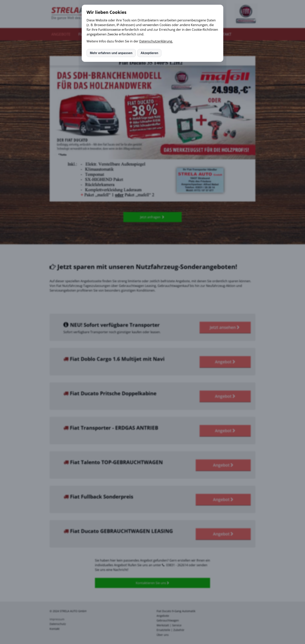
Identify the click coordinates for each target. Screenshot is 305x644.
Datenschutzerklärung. (156, 41)
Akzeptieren (149, 53)
